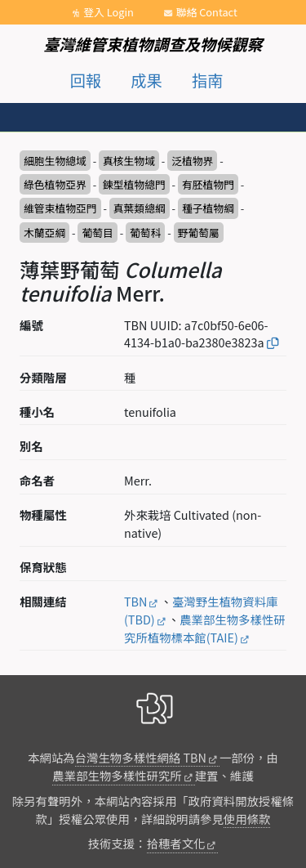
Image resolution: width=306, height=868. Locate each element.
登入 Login (109, 12)
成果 (146, 80)
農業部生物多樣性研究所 (117, 775)
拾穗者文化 (176, 843)
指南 (207, 80)
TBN (135, 601)
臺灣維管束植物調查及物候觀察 (153, 44)
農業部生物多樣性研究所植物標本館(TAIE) (205, 628)
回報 (86, 80)
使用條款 (247, 819)
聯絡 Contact (207, 12)
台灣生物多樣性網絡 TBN (141, 757)
